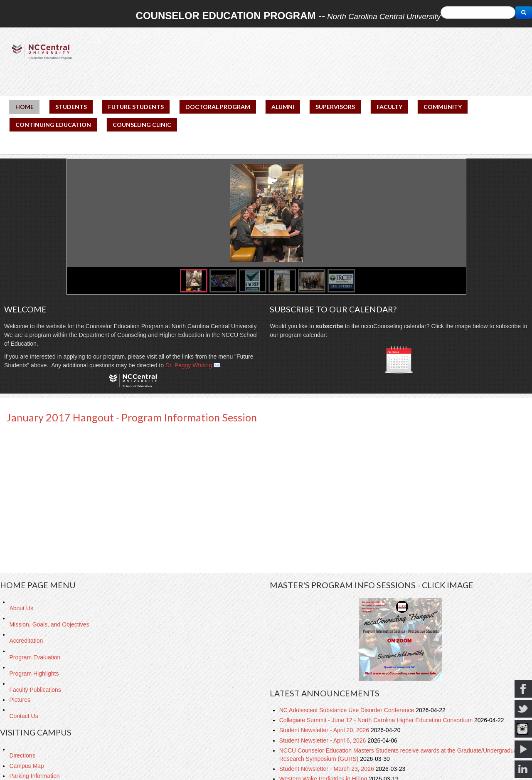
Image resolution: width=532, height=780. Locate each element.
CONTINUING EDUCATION (53, 125)
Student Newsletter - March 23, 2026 (328, 769)
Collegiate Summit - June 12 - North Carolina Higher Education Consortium (377, 720)
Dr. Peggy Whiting (189, 365)
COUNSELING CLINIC (142, 125)
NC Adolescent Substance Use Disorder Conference (347, 710)
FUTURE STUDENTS (136, 107)
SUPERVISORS (335, 107)
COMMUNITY (443, 107)
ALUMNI (283, 107)
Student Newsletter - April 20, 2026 (325, 730)
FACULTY (389, 107)
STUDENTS (71, 107)
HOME (25, 107)
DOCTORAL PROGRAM (218, 107)
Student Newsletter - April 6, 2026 (323, 740)
